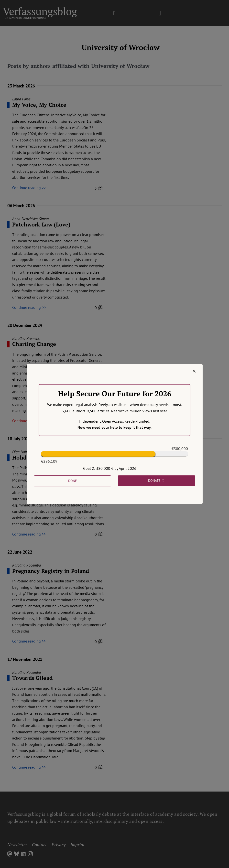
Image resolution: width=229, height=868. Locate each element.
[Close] (194, 371)
